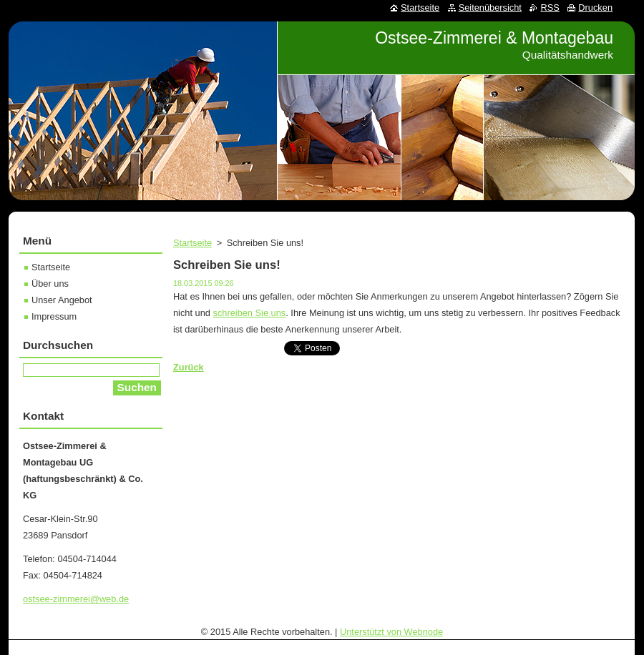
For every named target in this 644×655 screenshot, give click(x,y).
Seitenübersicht (490, 8)
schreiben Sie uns (250, 313)
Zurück (189, 367)
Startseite (192, 243)
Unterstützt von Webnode (391, 632)
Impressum (54, 316)
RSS (550, 8)
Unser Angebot (62, 300)
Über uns (50, 284)
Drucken (595, 8)
